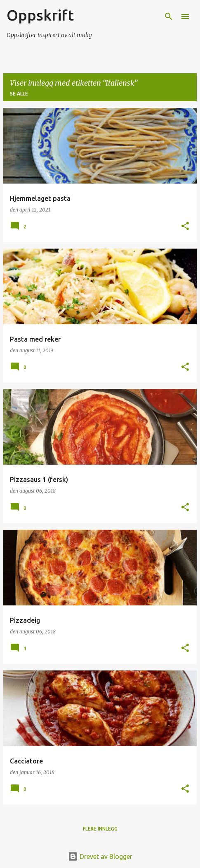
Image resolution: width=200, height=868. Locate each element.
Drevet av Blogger (100, 856)
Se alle (19, 94)
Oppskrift (40, 15)
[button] (185, 227)
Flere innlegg (100, 829)
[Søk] (169, 16)
